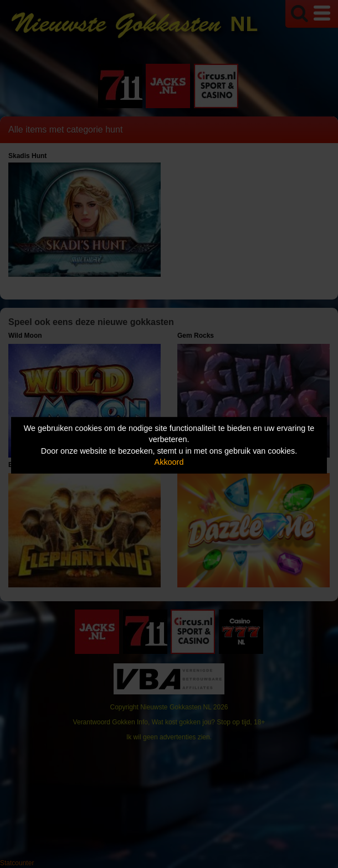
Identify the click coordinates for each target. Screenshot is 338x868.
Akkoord (169, 462)
